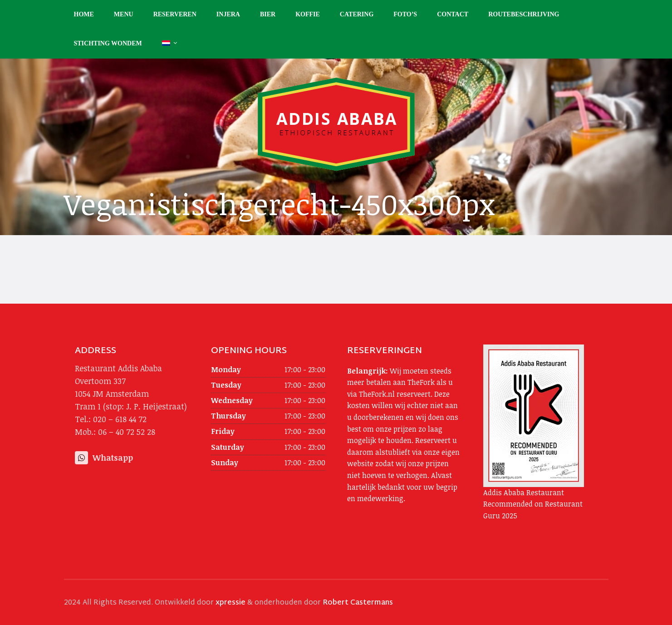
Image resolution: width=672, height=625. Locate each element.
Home (84, 14)
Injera (228, 14)
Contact (453, 14)
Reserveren (175, 14)
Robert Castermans (358, 603)
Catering (357, 14)
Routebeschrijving (524, 14)
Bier (268, 14)
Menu (124, 14)
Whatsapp (104, 458)
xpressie (231, 603)
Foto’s (405, 14)
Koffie (308, 14)
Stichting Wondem (108, 43)
